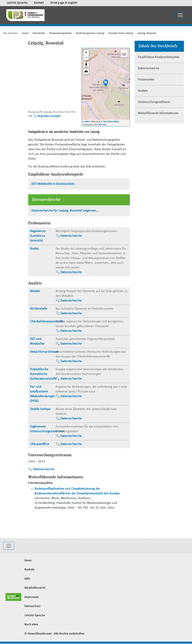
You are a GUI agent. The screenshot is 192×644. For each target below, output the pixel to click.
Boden (34, 249)
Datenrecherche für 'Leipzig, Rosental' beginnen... (65, 211)
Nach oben (31, 625)
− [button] (86, 58)
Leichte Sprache (17, 3)
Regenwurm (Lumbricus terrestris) (38, 236)
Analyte (143, 91)
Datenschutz (32, 606)
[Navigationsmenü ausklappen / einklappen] (180, 15)
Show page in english (64, 3)
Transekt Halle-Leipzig (121, 33)
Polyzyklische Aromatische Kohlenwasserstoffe (43, 374)
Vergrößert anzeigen (49, 116)
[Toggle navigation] (9, 546)
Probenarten (146, 80)
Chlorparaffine (40, 444)
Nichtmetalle (38, 309)
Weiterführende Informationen (158, 113)
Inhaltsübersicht (35, 588)
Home (25, 33)
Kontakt (39, 3)
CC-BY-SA (100, 125)
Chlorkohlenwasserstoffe (47, 322)
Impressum (31, 597)
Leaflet (86, 121)
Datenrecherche (71, 236)
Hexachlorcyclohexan (44, 352)
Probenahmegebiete (60, 33)
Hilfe (27, 579)
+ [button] (86, 53)
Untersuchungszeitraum (154, 102)
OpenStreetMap (111, 121)
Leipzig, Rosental (147, 33)
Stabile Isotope (40, 409)
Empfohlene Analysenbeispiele (158, 57)
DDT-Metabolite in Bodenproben (53, 184)
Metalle (35, 291)
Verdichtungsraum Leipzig (90, 33)
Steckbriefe (39, 33)
